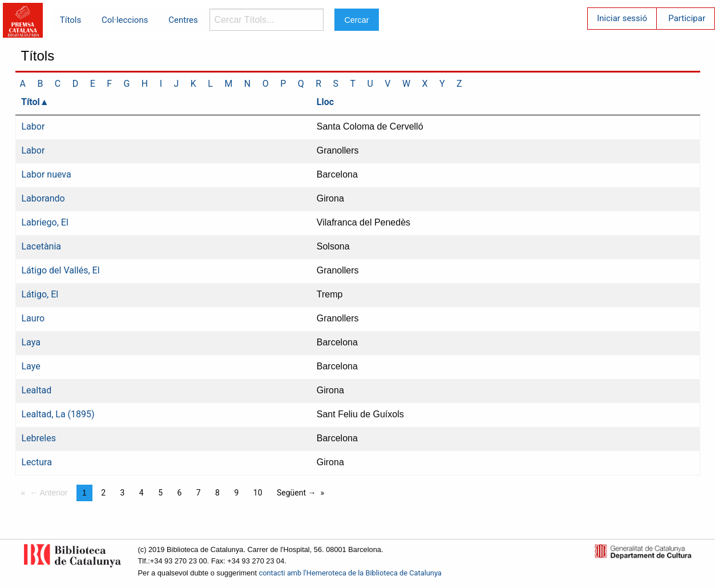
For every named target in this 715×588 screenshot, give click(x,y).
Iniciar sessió (622, 18)
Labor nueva (47, 174)
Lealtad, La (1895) (58, 414)
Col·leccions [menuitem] (125, 20)
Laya (31, 342)
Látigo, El (40, 294)
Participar (687, 18)
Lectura (37, 462)
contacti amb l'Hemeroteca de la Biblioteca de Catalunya (350, 573)
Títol (31, 102)
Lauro (33, 318)
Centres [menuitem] (183, 20)
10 (258, 493)
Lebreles (39, 438)
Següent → (296, 493)
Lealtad (37, 390)
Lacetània (42, 246)
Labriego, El (45, 222)
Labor (33, 126)
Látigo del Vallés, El (61, 270)
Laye (31, 366)
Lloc (325, 102)
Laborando (43, 198)
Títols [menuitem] (70, 20)
